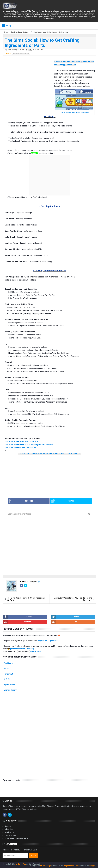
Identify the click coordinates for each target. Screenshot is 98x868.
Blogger (92, 866)
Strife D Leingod (29, 582)
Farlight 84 (8, 674)
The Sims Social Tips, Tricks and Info (22, 442)
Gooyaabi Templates (71, 866)
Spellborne (9, 663)
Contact (8, 826)
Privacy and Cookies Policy (16, 838)
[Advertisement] (23, 80)
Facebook (31, 501)
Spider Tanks (10, 685)
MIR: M (7, 679)
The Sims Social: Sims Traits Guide (20, 448)
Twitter (59, 501)
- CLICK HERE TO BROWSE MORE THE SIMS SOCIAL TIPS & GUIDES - (50, 454)
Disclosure (9, 832)
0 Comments (38, 50)
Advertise (9, 829)
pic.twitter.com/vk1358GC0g (22, 649)
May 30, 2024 (36, 651)
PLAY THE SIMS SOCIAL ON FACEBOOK (74, 112)
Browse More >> (11, 690)
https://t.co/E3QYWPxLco (48, 641)
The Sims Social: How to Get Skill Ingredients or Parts (29, 445)
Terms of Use (10, 835)
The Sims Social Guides (21, 53)
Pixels (7, 669)
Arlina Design (46, 866)
